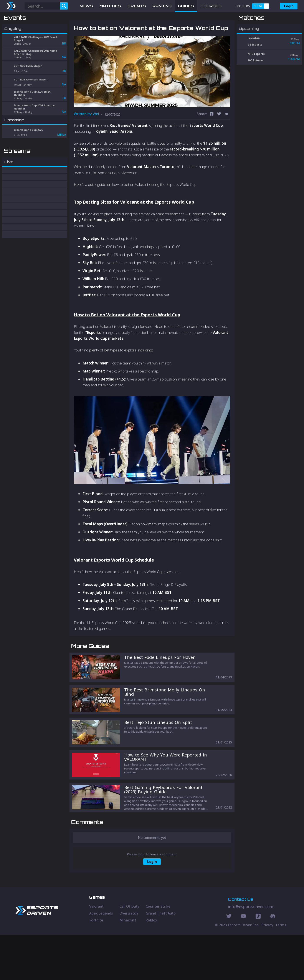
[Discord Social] (258, 962)
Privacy (267, 970)
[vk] (226, 137)
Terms (281, 970)
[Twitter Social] (229, 962)
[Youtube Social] (243, 962)
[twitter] (219, 137)
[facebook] (212, 137)
